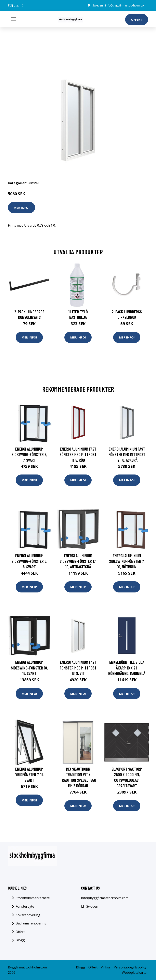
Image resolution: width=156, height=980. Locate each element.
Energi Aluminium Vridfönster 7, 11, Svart (29, 774)
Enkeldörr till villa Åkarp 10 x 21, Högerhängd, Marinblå (127, 668)
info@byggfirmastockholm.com (126, 5)
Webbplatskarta (134, 973)
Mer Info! (22, 208)
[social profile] (23, 5)
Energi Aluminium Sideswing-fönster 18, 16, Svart (29, 668)
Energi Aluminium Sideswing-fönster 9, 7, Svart (29, 454)
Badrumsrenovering (31, 923)
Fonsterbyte (25, 906)
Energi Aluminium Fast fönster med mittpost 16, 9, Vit (78, 668)
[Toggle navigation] (13, 19)
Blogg (20, 940)
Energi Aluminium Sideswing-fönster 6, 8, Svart (29, 561)
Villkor (106, 967)
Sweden (98, 5)
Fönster (33, 183)
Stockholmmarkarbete (33, 898)
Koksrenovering (28, 915)
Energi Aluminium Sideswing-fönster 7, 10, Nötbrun (127, 561)
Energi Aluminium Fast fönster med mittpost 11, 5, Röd (78, 454)
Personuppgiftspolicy (130, 967)
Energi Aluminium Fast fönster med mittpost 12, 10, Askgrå (127, 454)
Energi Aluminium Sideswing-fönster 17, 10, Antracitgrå (78, 561)
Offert (137, 19)
